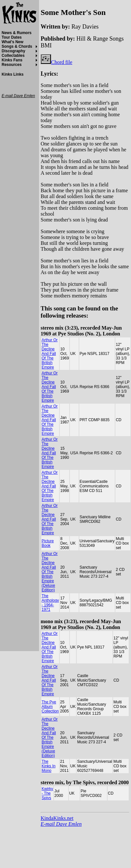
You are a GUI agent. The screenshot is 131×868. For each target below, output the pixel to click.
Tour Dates (12, 37)
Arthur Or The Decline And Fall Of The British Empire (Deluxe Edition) (50, 572)
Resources (12, 65)
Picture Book (48, 543)
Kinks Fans (12, 60)
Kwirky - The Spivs (47, 793)
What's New (13, 42)
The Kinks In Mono (49, 766)
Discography (13, 51)
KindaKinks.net (57, 818)
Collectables (13, 56)
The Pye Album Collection (50, 707)
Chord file (56, 62)
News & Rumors (17, 33)
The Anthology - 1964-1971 (50, 603)
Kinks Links (13, 74)
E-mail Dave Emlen (61, 824)
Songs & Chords (17, 46)
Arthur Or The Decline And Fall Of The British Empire (50, 354)
